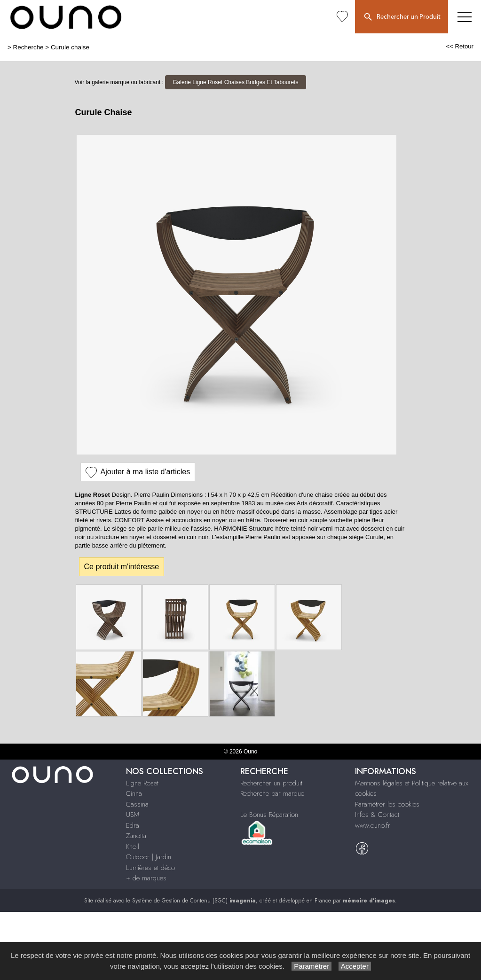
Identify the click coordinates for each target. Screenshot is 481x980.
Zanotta (136, 836)
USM (133, 815)
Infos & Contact (377, 815)
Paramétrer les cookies (387, 804)
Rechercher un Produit (402, 17)
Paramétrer (311, 966)
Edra (133, 825)
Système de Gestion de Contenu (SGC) (194, 901)
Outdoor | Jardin (149, 857)
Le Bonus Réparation (269, 815)
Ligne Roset (142, 783)
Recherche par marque (272, 793)
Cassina (137, 804)
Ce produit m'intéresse (122, 567)
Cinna (134, 793)
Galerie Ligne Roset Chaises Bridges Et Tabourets (235, 82)
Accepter (355, 966)
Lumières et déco (150, 868)
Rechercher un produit (271, 783)
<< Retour (460, 46)
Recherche (28, 47)
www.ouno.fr (373, 825)
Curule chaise (70, 47)
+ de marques (146, 878)
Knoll (133, 847)
